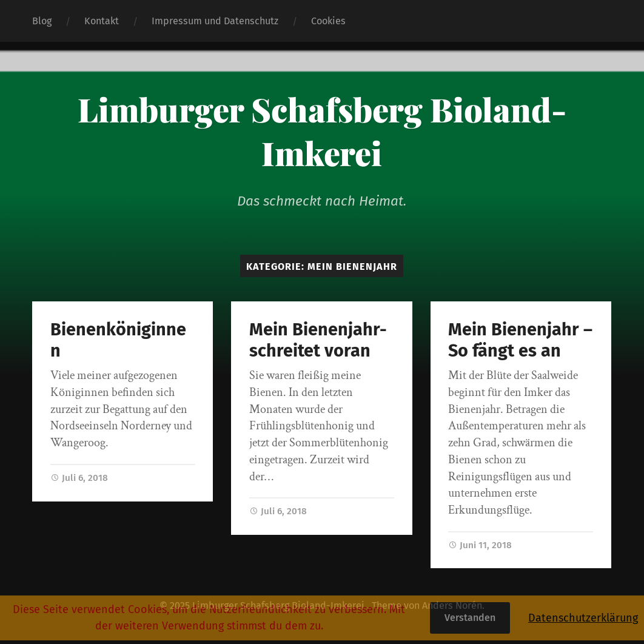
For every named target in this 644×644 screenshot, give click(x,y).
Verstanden (470, 618)
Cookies (328, 21)
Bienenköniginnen (118, 340)
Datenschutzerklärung (583, 618)
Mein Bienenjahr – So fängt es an (520, 340)
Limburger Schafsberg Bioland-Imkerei (322, 131)
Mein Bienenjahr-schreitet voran (318, 340)
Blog (42, 21)
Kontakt (102, 21)
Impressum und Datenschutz (215, 21)
